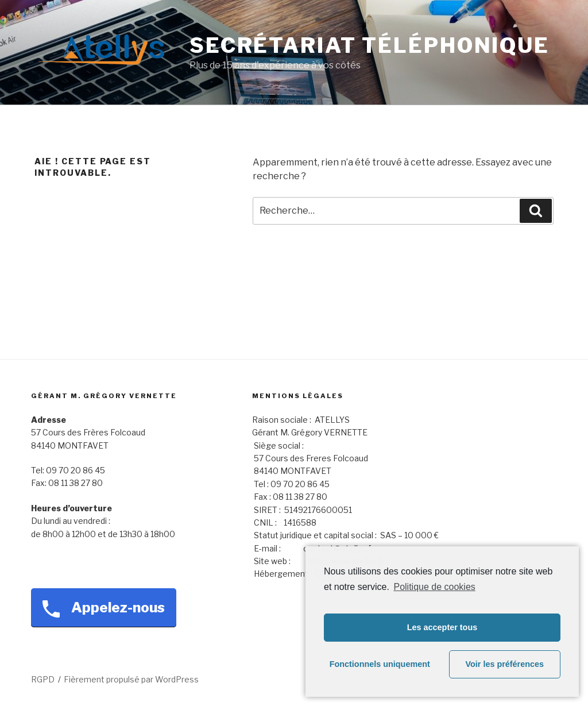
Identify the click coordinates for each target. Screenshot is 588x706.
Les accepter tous (442, 627)
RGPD (43, 679)
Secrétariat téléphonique (370, 45)
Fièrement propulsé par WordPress (131, 679)
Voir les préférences (505, 664)
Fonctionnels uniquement (380, 664)
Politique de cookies (434, 587)
